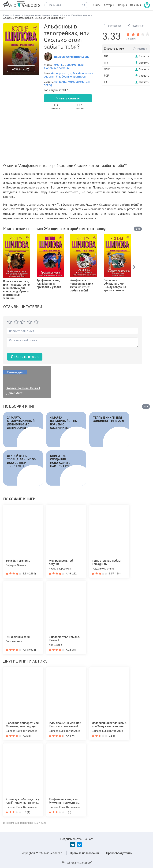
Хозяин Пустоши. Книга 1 (23, 388)
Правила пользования (85, 853)
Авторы (109, 5)
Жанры (122, 5)
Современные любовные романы (64, 66)
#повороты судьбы (64, 73)
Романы (58, 65)
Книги (97, 5)
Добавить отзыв (25, 357)
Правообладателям (119, 853)
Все (138, 229)
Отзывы (135, 5)
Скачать (144, 56)
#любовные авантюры (71, 77)
